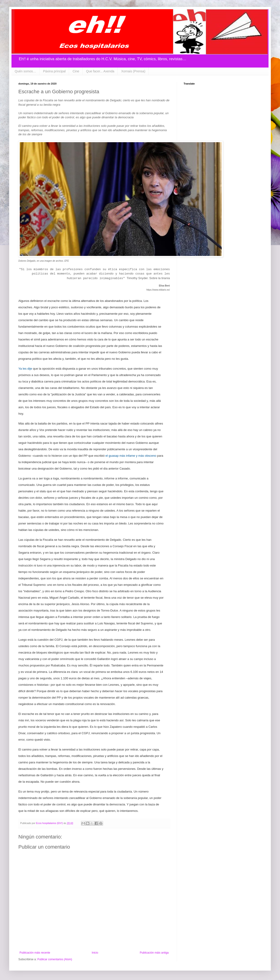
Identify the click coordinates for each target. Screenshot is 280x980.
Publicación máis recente (35, 953)
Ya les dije (25, 369)
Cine (76, 71)
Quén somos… (25, 71)
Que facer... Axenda (100, 71)
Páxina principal (54, 71)
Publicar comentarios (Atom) (55, 959)
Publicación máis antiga (154, 953)
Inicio (95, 953)
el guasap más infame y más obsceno (131, 456)
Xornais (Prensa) (133, 71)
